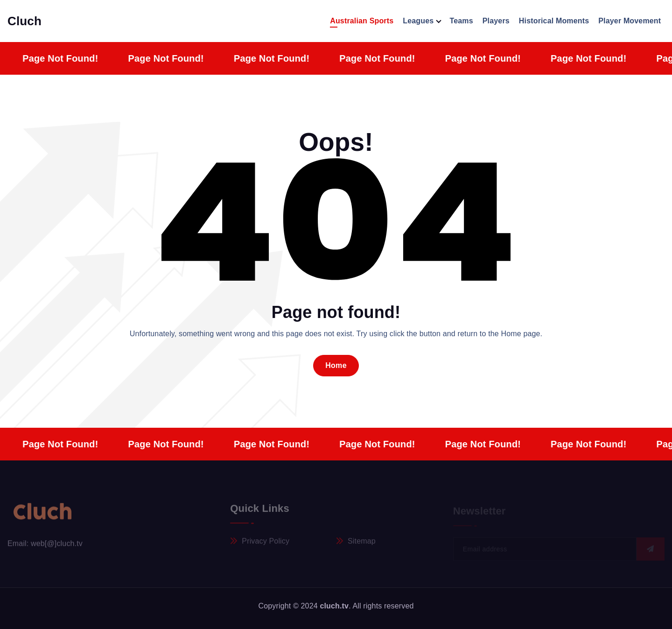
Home (336, 365)
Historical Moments (554, 21)
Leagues (418, 21)
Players (496, 21)
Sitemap (362, 543)
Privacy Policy (266, 543)
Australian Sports (362, 21)
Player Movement (630, 21)
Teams (461, 21)
